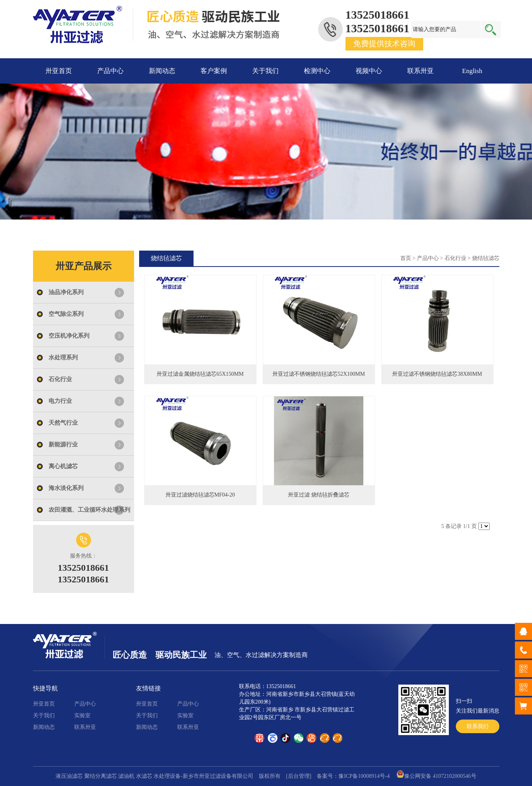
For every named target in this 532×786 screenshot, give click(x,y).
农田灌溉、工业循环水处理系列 (89, 510)
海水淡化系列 (66, 488)
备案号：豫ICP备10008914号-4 (353, 776)
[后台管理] (299, 776)
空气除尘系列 (66, 314)
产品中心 (110, 71)
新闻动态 (162, 71)
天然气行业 (63, 423)
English (472, 71)
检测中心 (317, 71)
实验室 (82, 715)
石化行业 (60, 379)
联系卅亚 (420, 71)
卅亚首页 (59, 71)
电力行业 (60, 401)
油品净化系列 (66, 292)
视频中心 (369, 71)
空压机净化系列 (69, 336)
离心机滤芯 (63, 466)
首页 (406, 258)
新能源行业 (63, 444)
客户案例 (214, 71)
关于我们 (265, 71)
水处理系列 (63, 357)
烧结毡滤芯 (486, 258)
